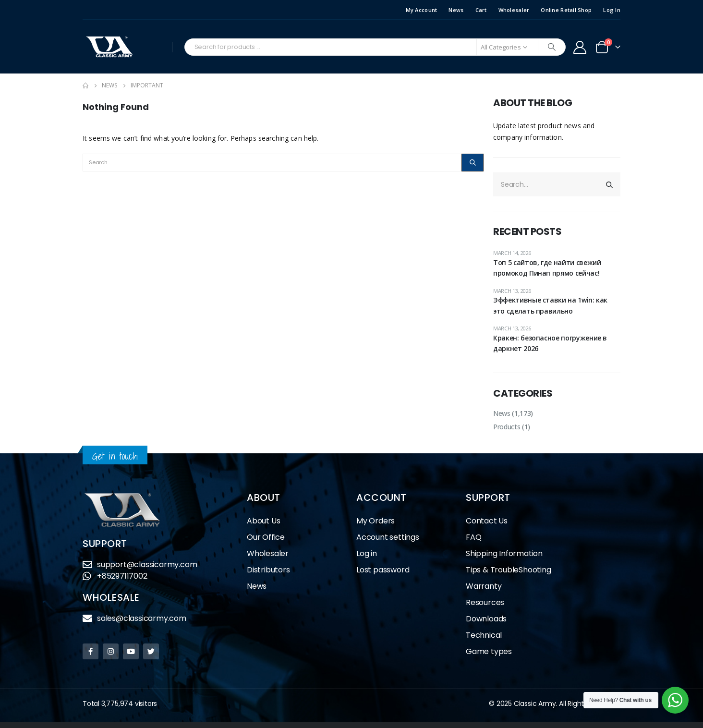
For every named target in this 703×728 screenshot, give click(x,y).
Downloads (486, 619)
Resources (485, 602)
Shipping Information (504, 553)
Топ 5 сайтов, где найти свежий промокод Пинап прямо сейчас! (547, 268)
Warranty (484, 586)
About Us (263, 521)
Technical (484, 635)
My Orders (376, 521)
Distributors (271, 570)
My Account (422, 10)
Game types (489, 651)
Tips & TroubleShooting (509, 570)
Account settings (388, 537)
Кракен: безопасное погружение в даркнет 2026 (550, 343)
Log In (612, 10)
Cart (481, 10)
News (456, 10)
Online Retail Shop (566, 10)
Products (507, 427)
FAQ (473, 537)
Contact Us (487, 521)
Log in (367, 553)
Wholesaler (514, 10)
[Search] (552, 47)
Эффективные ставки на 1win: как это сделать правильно (550, 305)
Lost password (383, 570)
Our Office (266, 537)
